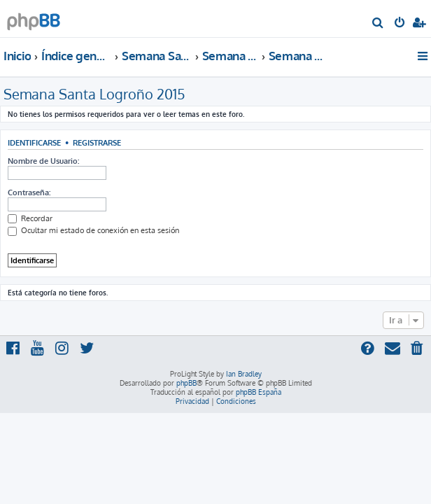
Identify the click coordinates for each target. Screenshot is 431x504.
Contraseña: (29, 192)
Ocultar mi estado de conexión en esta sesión (93, 230)
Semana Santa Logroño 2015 (94, 94)
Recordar (30, 218)
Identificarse (34, 142)
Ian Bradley (244, 374)
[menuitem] (378, 24)
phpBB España (259, 392)
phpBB (186, 383)
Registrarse (97, 142)
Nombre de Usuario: (43, 161)
